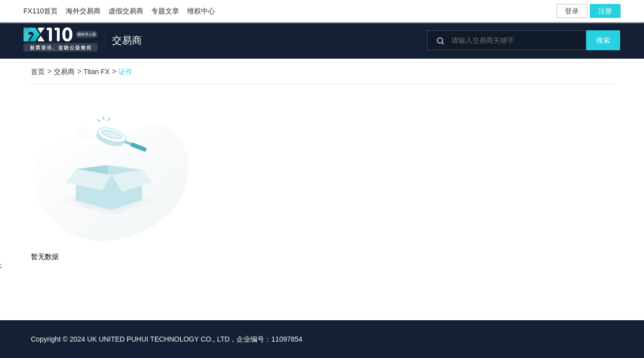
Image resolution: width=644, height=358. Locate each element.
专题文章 (165, 11)
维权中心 (201, 11)
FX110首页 (41, 11)
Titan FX (97, 72)
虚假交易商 (126, 11)
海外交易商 (83, 11)
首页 (38, 72)
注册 (605, 11)
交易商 (64, 72)
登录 (572, 11)
